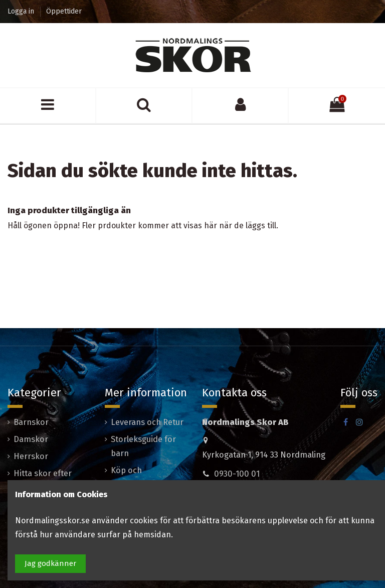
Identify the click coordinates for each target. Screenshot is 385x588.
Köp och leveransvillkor (138, 477)
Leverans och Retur (147, 422)
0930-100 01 (237, 474)
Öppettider (64, 11)
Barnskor (31, 422)
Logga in (22, 11)
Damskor (31, 439)
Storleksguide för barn (143, 446)
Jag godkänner (50, 563)
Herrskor (31, 456)
